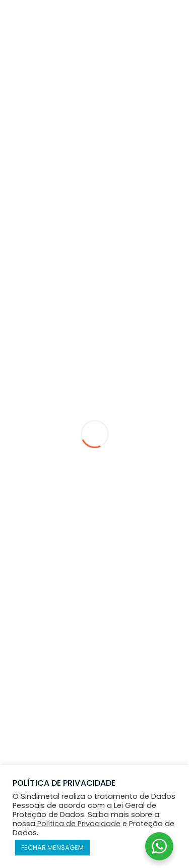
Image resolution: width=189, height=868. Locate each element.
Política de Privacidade (79, 824)
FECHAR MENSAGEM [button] (52, 848)
